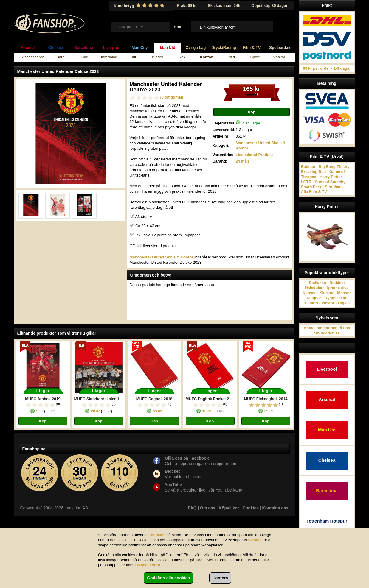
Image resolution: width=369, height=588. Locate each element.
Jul (133, 57)
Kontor (206, 57)
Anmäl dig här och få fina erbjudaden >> (327, 330)
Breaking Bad (314, 172)
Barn (60, 57)
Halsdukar (314, 288)
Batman (308, 167)
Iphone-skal (338, 288)
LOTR (306, 182)
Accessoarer (33, 57)
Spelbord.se (280, 47)
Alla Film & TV (314, 192)
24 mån (242, 161)
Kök (182, 57)
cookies (158, 535)
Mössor (344, 293)
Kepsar (309, 293)
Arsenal (28, 47)
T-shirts (311, 303)
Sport (255, 57)
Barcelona (84, 47)
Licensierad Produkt (254, 155)
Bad (85, 57)
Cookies (251, 508)
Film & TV (252, 47)
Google (255, 540)
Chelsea (56, 47)
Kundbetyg (140, 6)
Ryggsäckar (336, 298)
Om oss (208, 508)
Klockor (326, 293)
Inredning (109, 57)
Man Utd (168, 47)
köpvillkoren (149, 565)
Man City (139, 47)
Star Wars (334, 187)
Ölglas (344, 303)
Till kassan (282, 27)
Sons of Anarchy (330, 182)
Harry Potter (331, 177)
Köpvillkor (229, 508)
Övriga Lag (196, 47)
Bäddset (337, 283)
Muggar (314, 298)
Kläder (158, 57)
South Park (311, 187)
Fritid (231, 57)
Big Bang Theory (334, 167)
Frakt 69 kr (187, 6)
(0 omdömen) (173, 97)
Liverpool (112, 47)
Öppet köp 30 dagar (269, 6)
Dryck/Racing (224, 47)
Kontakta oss (275, 508)
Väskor (279, 57)
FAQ (192, 508)
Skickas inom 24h (224, 6)
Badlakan (317, 283)
